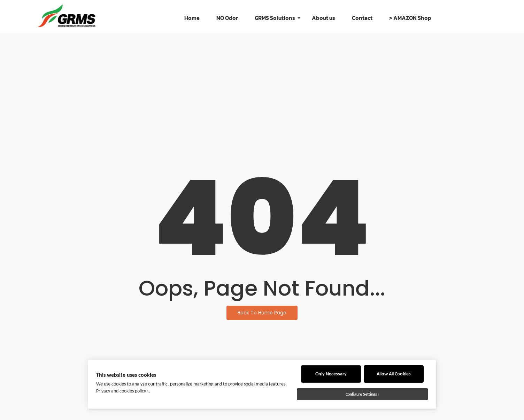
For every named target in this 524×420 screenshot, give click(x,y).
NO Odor (227, 18)
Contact (362, 18)
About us (323, 18)
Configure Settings (361, 394)
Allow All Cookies (394, 374)
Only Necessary (331, 374)
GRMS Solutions (277, 18)
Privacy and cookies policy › (122, 391)
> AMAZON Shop (410, 18)
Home (192, 18)
